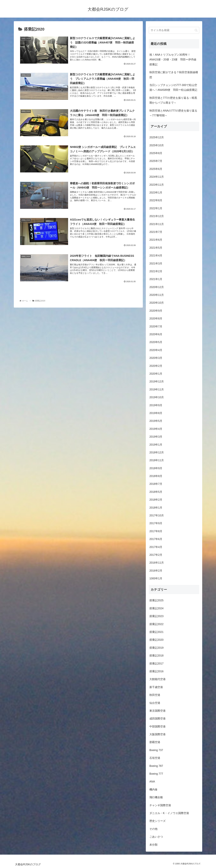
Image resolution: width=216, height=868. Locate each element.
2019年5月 (156, 421)
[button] (196, 30)
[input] (174, 30)
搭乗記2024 (156, 608)
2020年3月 (156, 358)
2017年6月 (156, 539)
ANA (152, 782)
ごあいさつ (156, 837)
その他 (153, 829)
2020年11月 (157, 295)
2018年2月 (156, 500)
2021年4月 (156, 256)
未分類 (153, 845)
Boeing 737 (156, 750)
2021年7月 (156, 232)
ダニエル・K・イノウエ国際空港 (169, 813)
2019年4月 (156, 429)
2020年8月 (156, 319)
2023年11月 (157, 185)
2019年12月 (157, 382)
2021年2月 (156, 271)
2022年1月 (156, 208)
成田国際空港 (157, 719)
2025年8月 (156, 153)
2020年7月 (156, 327)
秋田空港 (155, 695)
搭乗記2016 (156, 671)
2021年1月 (156, 279)
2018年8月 (156, 476)
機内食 (153, 790)
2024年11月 (157, 177)
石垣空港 (155, 758)
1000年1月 (156, 578)
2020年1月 (156, 374)
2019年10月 (157, 397)
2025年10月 (157, 145)
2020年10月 (157, 303)
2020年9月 (156, 311)
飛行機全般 (156, 797)
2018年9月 (156, 468)
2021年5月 (156, 248)
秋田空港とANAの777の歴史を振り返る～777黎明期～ (173, 113)
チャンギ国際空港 (160, 805)
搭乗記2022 (156, 624)
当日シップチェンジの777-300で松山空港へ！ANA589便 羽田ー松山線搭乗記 (173, 87)
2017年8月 (156, 531)
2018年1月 (156, 508)
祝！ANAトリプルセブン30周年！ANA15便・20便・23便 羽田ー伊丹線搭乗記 (173, 60)
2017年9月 (156, 523)
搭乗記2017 (156, 664)
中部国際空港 (157, 727)
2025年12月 (157, 137)
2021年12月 (157, 216)
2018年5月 (156, 492)
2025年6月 (156, 169)
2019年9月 (156, 405)
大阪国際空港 (157, 734)
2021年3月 (156, 264)
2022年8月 (156, 200)
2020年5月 (156, 342)
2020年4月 (156, 350)
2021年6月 (156, 240)
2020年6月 (156, 334)
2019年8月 (156, 413)
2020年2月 (156, 366)
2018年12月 (157, 452)
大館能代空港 (157, 679)
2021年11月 (157, 224)
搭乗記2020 (156, 640)
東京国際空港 (157, 711)
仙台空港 (155, 703)
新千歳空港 (156, 687)
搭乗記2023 (156, 616)
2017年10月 (157, 515)
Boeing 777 (156, 774)
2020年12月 (157, 287)
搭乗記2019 (156, 648)
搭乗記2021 (156, 632)
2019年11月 (157, 390)
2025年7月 (156, 161)
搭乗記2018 (156, 656)
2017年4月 (156, 547)
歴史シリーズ (157, 821)
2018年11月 (157, 460)
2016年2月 (156, 571)
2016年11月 (157, 563)
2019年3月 (156, 437)
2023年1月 (156, 193)
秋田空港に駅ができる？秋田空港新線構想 (174, 75)
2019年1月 (156, 445)
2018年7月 (156, 484)
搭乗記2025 (156, 600)
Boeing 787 (156, 766)
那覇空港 (155, 742)
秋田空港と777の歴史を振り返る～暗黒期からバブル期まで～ (173, 100)
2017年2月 (156, 555)
